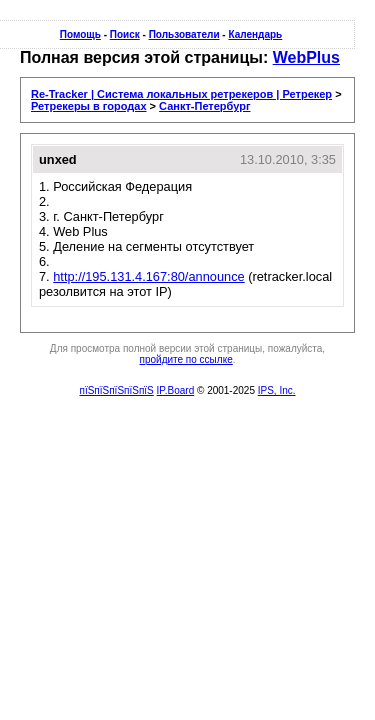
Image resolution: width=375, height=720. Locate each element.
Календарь (255, 34)
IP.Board (176, 390)
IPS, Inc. (277, 390)
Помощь (80, 34)
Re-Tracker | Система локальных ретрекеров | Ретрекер (181, 94)
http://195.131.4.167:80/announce (148, 276)
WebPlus (306, 57)
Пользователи (184, 34)
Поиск (125, 34)
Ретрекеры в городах (89, 106)
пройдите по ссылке (186, 359)
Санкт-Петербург (204, 106)
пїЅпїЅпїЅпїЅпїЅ (116, 390)
